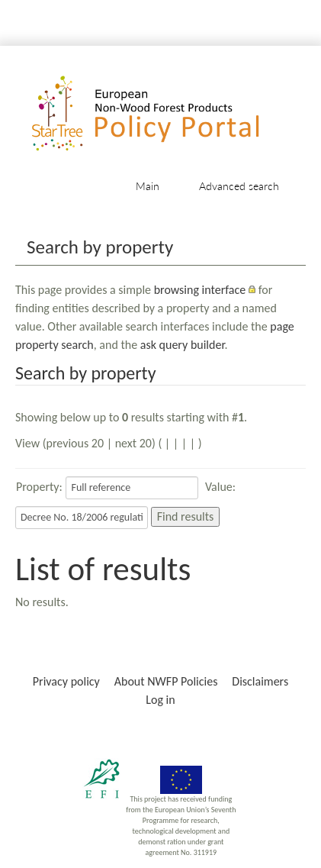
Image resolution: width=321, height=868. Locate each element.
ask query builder (183, 345)
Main (148, 186)
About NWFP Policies (166, 681)
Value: (220, 487)
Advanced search (239, 186)
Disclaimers (260, 681)
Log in (160, 700)
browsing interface (200, 290)
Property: (39, 487)
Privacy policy (66, 681)
